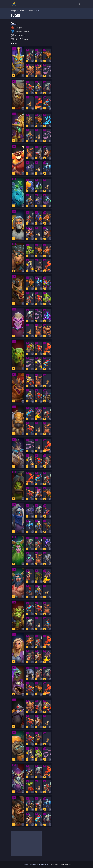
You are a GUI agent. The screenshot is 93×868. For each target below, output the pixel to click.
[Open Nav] (80, 4)
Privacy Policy (54, 865)
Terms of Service (65, 865)
